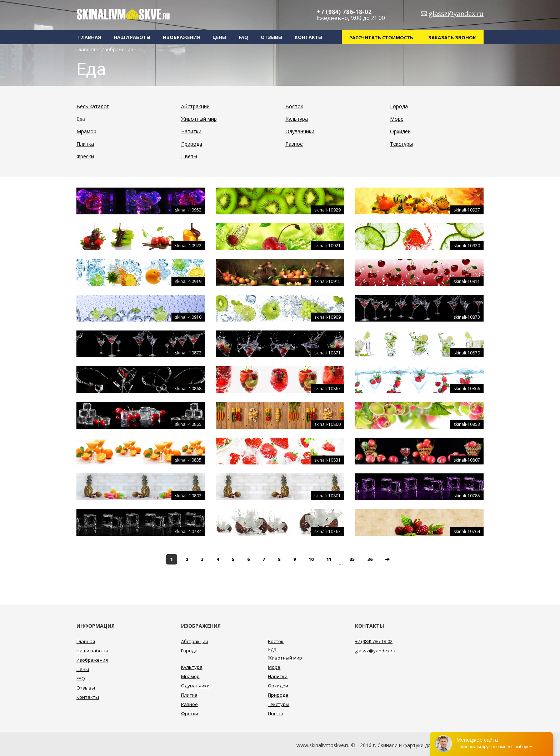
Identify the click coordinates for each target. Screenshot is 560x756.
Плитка (85, 144)
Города (399, 106)
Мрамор (86, 131)
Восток (294, 106)
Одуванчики (300, 131)
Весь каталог (93, 106)
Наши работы (132, 37)
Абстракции (195, 106)
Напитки (191, 131)
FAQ (243, 37)
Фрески (85, 156)
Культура (297, 119)
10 (311, 559)
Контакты (308, 37)
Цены (219, 37)
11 (329, 559)
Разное (294, 144)
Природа (192, 144)
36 (370, 559)
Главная (90, 37)
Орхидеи (400, 131)
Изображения (181, 37)
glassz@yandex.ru (456, 14)
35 (352, 559)
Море (397, 119)
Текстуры (401, 144)
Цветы (189, 156)
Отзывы (271, 37)
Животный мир (199, 119)
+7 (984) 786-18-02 (344, 12)
